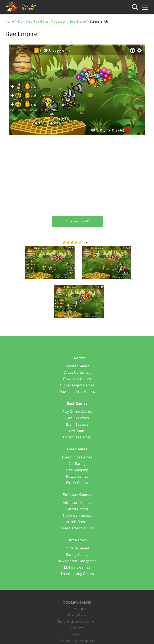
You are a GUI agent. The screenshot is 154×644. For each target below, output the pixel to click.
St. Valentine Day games (77, 561)
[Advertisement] (41, 173)
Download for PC (77, 221)
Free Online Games (77, 457)
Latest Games (77, 509)
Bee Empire (78, 21)
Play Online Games (77, 412)
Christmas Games (77, 437)
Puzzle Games (77, 476)
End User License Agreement (77, 622)
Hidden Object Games (77, 385)
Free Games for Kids (77, 528)
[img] (145, 7)
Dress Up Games (77, 372)
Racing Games (77, 555)
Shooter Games (77, 366)
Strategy (60, 21)
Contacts (77, 628)
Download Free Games (34, 21)
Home (10, 21)
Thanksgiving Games (77, 574)
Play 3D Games (77, 418)
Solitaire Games (77, 548)
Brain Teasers (77, 424)
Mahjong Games (77, 567)
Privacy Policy (77, 615)
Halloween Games (77, 515)
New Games (77, 431)
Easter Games (77, 483)
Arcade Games (77, 522)
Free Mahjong (77, 470)
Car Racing (77, 464)
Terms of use (77, 609)
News (77, 634)
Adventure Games (77, 503)
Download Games (77, 379)
